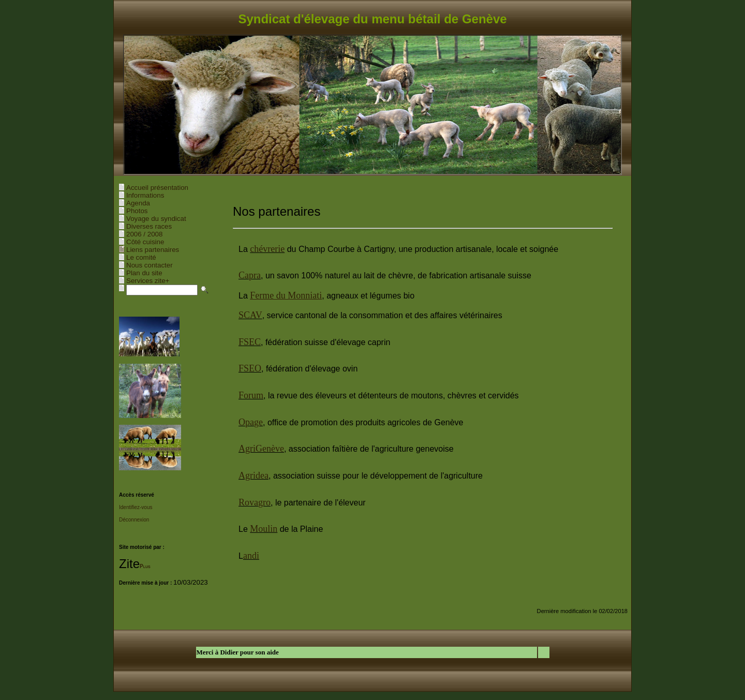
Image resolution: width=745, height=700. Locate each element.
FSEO (250, 368)
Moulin (264, 529)
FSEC (250, 342)
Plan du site (144, 273)
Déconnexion (134, 520)
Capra (250, 275)
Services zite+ (148, 281)
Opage (251, 422)
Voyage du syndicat (156, 219)
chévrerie (267, 249)
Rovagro (255, 502)
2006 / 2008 (144, 234)
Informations (145, 195)
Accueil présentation (157, 188)
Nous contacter (150, 265)
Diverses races (149, 226)
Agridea (254, 475)
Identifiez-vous (136, 507)
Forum (251, 395)
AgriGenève (261, 449)
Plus (145, 566)
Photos (137, 211)
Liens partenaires (153, 250)
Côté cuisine (145, 242)
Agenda (138, 203)
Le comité (141, 257)
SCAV (250, 315)
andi (251, 556)
